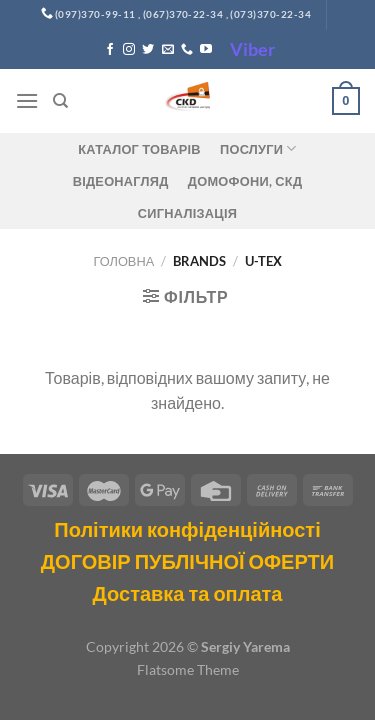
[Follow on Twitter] (148, 50)
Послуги (258, 148)
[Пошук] (60, 101)
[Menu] (27, 100)
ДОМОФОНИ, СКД (245, 181)
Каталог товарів (139, 149)
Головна (124, 261)
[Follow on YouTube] (206, 50)
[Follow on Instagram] (129, 50)
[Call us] (187, 50)
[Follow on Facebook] (110, 50)
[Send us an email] (168, 50)
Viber (252, 49)
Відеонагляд (121, 181)
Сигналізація (187, 213)
